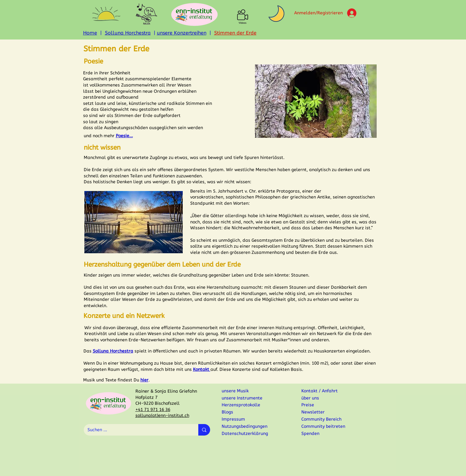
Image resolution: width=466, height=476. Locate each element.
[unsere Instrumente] (243, 398)
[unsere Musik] (243, 391)
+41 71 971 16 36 (153, 410)
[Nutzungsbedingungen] (249, 426)
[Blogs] (243, 412)
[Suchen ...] (136, 430)
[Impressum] (249, 419)
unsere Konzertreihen (182, 33)
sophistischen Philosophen (253, 197)
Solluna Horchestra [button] (113, 351)
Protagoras (288, 191)
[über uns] (323, 398)
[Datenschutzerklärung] (249, 434)
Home (90, 33)
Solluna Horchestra (128, 33)
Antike (324, 197)
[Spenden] (341, 434)
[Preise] (323, 405)
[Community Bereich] (323, 419)
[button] (106, 14)
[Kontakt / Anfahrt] (323, 391)
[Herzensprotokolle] (247, 405)
